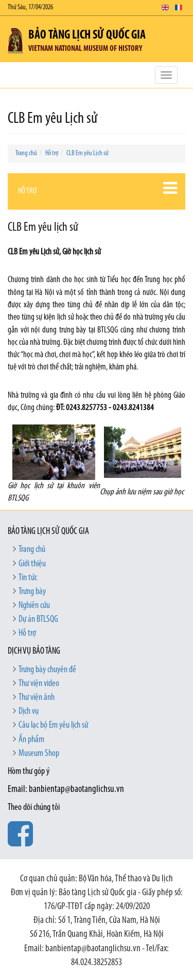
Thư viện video (39, 684)
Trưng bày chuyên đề (47, 670)
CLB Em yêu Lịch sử (87, 153)
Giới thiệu (32, 564)
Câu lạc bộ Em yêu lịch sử (53, 725)
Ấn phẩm (31, 740)
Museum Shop (39, 754)
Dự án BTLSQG (38, 620)
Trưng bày (32, 592)
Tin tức (28, 578)
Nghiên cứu (34, 606)
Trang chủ (26, 153)
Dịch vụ (29, 711)
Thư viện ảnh (37, 698)
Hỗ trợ (52, 153)
